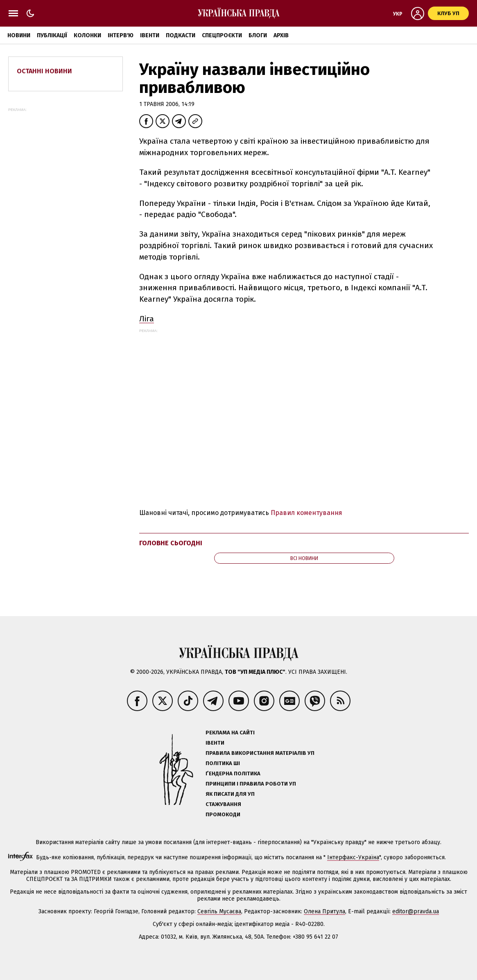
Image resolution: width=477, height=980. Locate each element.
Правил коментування (306, 513)
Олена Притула (324, 911)
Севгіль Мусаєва (219, 911)
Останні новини (44, 71)
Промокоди (223, 814)
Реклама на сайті (230, 733)
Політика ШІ (223, 763)
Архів (281, 35)
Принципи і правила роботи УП (251, 784)
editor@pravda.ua (416, 911)
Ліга (147, 319)
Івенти (150, 35)
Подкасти (181, 35)
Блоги (258, 35)
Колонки (87, 35)
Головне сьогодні (171, 543)
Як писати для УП (230, 794)
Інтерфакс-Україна (353, 857)
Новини (19, 35)
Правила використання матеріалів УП (260, 753)
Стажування (223, 804)
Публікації (52, 35)
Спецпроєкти (222, 35)
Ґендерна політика (233, 773)
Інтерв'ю (121, 35)
